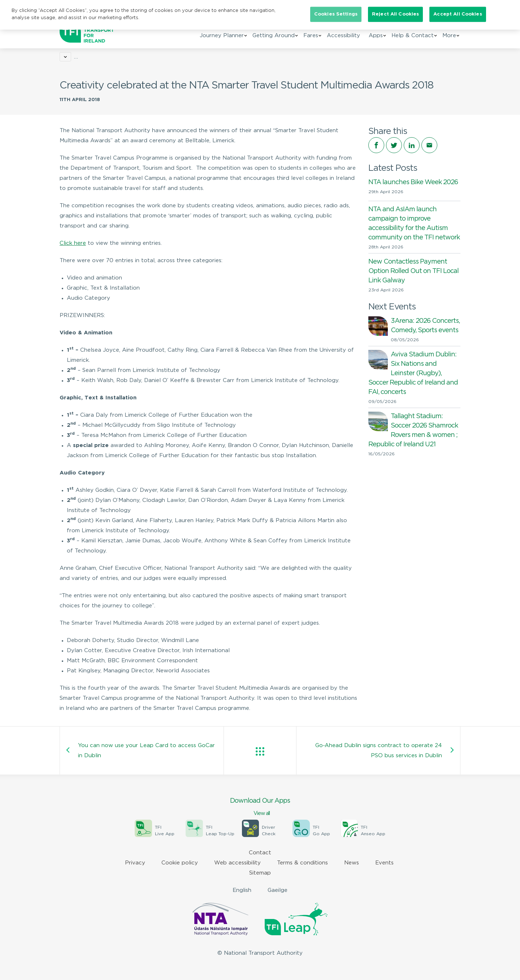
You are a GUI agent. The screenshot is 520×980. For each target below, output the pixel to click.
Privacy (135, 863)
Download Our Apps (260, 807)
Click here (73, 243)
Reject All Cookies (395, 14)
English (242, 890)
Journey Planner (222, 36)
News (91, 57)
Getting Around (274, 36)
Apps (376, 36)
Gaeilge (278, 890)
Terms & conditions (302, 863)
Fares (311, 36)
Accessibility (343, 36)
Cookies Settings (336, 14)
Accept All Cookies (458, 14)
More (449, 36)
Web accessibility (237, 863)
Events (384, 863)
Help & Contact (413, 36)
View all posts (260, 751)
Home (67, 57)
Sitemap (260, 873)
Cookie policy (180, 863)
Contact (260, 853)
